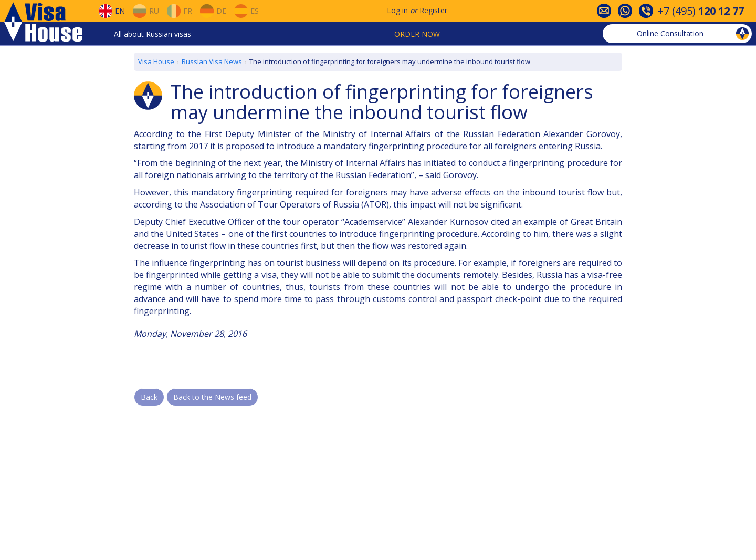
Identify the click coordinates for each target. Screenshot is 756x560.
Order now (417, 34)
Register (433, 10)
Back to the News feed (212, 397)
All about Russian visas (153, 34)
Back (149, 397)
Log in (397, 10)
